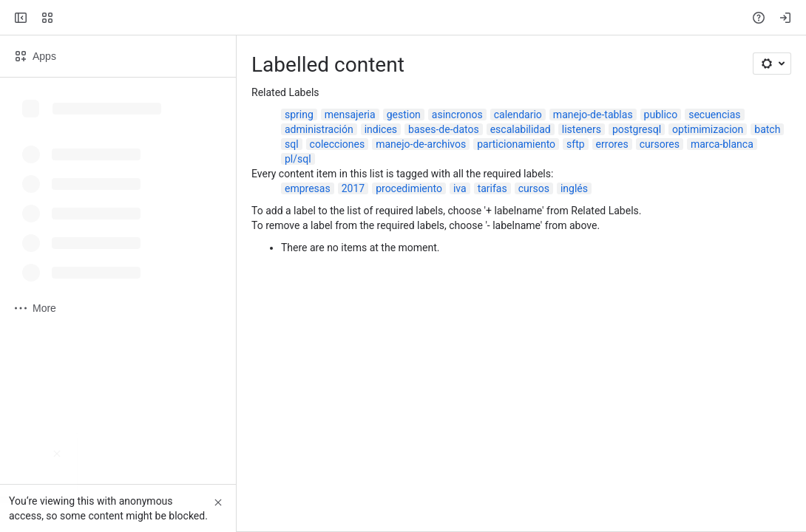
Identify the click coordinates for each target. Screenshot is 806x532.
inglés (574, 188)
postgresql (637, 129)
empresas (308, 188)
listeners (582, 129)
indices (381, 129)
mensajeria (350, 115)
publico (661, 115)
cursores (660, 144)
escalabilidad (521, 129)
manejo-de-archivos (421, 144)
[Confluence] (68, 18)
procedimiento (409, 188)
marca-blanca (722, 144)
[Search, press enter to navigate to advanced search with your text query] (400, 18)
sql (292, 144)
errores (612, 144)
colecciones (338, 144)
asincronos (457, 115)
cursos (534, 188)
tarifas (492, 188)
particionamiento (516, 144)
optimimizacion (708, 129)
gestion (404, 115)
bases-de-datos (444, 129)
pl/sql (298, 159)
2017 (353, 188)
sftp (576, 144)
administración (319, 129)
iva (460, 188)
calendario (518, 115)
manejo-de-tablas (593, 115)
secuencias (714, 115)
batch (767, 129)
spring (299, 115)
